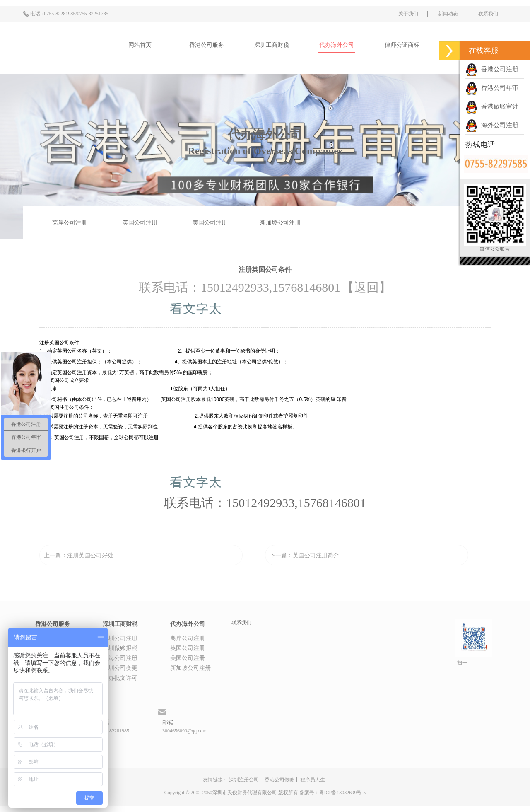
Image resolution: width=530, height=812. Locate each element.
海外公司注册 (492, 125)
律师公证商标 (402, 45)
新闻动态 (448, 14)
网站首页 (140, 45)
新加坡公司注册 (280, 223)
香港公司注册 (492, 69)
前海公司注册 (120, 658)
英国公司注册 (140, 223)
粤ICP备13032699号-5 (343, 793)
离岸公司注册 (70, 223)
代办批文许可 (120, 678)
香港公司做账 (279, 780)
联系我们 (488, 14)
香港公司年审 (492, 88)
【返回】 (366, 287)
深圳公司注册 (120, 638)
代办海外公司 (337, 45)
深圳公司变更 (120, 668)
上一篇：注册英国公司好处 (79, 555)
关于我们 (408, 14)
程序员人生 (313, 780)
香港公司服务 (207, 45)
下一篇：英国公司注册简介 (304, 555)
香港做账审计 (492, 106)
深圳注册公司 (244, 780)
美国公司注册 (210, 223)
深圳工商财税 (272, 45)
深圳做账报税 (120, 648)
